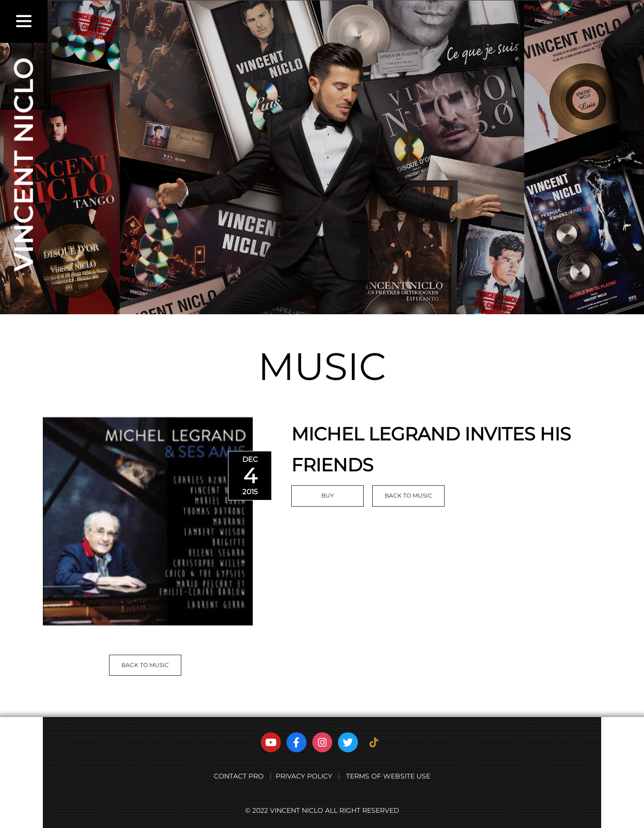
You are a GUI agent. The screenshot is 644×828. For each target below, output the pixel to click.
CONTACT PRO (239, 776)
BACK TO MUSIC (145, 665)
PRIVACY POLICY (304, 776)
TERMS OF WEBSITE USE (388, 776)
